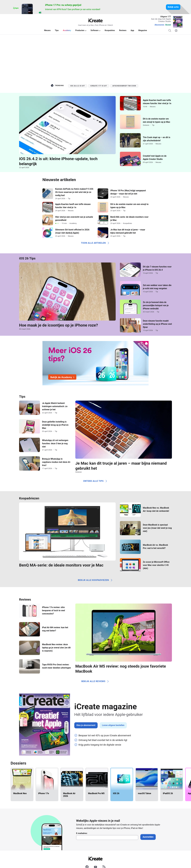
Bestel (168, 25)
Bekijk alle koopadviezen (95, 580)
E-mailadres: (82, 833)
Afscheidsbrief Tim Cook (124, 86)
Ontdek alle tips (95, 481)
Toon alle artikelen (96, 243)
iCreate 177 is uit (99, 86)
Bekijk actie (173, 7)
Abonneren (159, 25)
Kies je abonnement (86, 725)
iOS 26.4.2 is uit (78, 86)
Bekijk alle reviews (96, 681)
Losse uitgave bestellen (113, 725)
